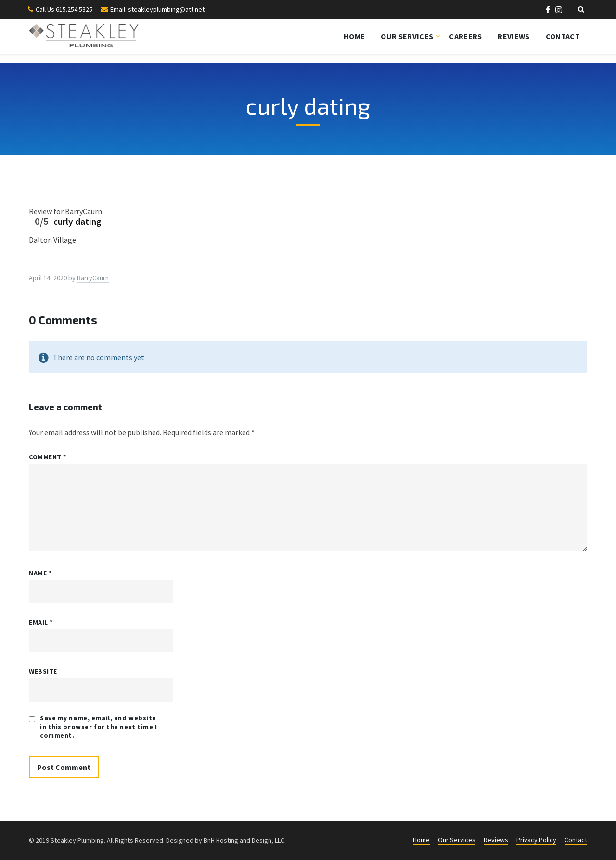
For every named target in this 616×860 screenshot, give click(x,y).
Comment (48, 457)
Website (43, 671)
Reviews (513, 36)
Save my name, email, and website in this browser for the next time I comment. (99, 727)
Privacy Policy (536, 840)
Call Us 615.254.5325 (64, 9)
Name (40, 573)
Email (41, 622)
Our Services (407, 36)
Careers (465, 36)
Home (354, 36)
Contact (563, 36)
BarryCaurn (93, 278)
